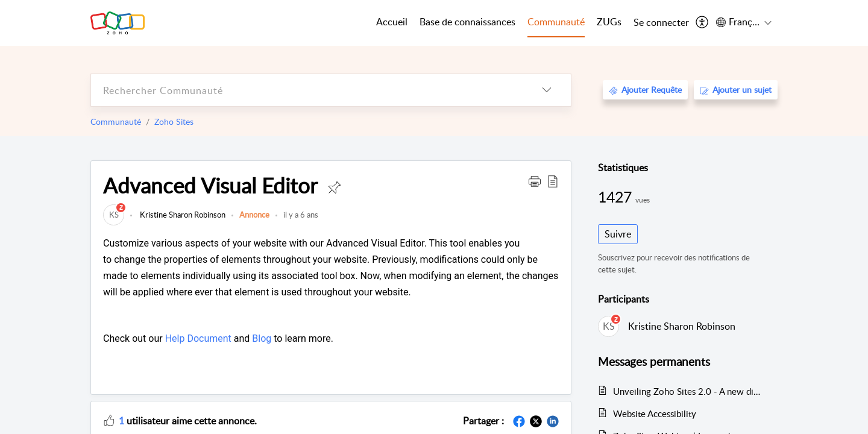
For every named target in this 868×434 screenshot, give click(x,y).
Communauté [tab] (556, 22)
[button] (535, 181)
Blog (262, 338)
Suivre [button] (618, 234)
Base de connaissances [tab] (467, 22)
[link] (114, 215)
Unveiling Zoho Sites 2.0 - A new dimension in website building (689, 391)
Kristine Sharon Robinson (182, 215)
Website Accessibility (655, 414)
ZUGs (609, 22)
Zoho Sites (174, 121)
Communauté (116, 121)
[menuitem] (661, 23)
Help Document (198, 338)
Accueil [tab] (392, 22)
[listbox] (547, 90)
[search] (307, 90)
